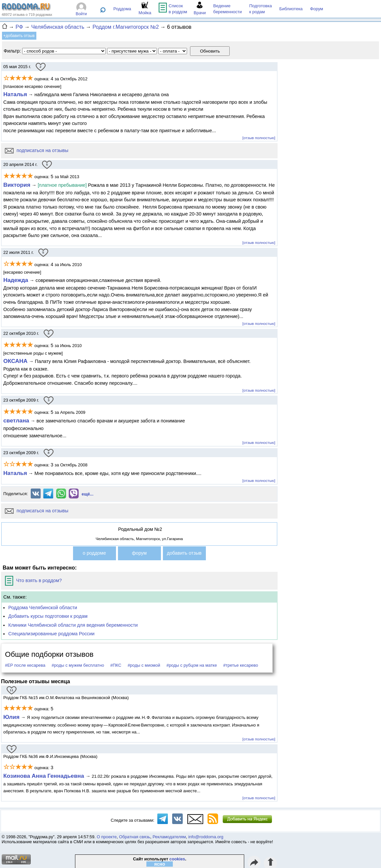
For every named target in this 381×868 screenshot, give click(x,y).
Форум (317, 9)
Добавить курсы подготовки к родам (48, 616)
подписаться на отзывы (37, 150)
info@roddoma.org (206, 837)
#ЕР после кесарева (25, 665)
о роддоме (94, 553)
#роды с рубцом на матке (192, 665)
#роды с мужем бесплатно (78, 665)
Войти (81, 14)
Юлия (11, 717)
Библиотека (291, 9)
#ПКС (116, 665)
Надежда (16, 280)
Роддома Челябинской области (43, 608)
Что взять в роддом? (33, 580)
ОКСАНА (15, 361)
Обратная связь (134, 837)
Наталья (15, 94)
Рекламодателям (169, 837)
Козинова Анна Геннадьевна (44, 776)
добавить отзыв (184, 553)
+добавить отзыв (19, 36)
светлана (16, 420)
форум (139, 553)
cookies (177, 859)
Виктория (17, 185)
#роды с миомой (144, 665)
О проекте (107, 837)
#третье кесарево (241, 665)
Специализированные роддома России (51, 634)
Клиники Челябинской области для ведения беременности (73, 625)
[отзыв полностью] (259, 138)
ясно (160, 864)
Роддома (122, 9)
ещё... (88, 494)
